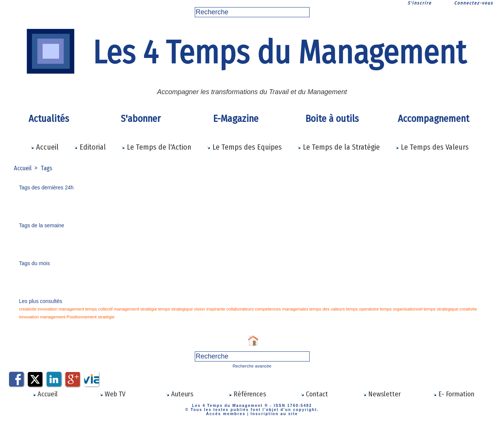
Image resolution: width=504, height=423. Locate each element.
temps (81, 309)
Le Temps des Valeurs (432, 147)
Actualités (49, 119)
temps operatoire (315, 309)
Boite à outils (332, 119)
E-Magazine (236, 119)
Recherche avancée (252, 365)
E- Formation (454, 393)
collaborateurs (210, 309)
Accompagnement (433, 119)
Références (247, 393)
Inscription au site (272, 412)
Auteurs (180, 393)
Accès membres (228, 412)
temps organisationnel (349, 309)
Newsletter (382, 393)
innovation (44, 309)
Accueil (44, 147)
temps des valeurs (285, 309)
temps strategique (154, 309)
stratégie (131, 309)
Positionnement (469, 309)
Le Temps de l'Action (156, 147)
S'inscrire (420, 3)
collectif (94, 309)
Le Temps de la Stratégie (339, 147)
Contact (314, 393)
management (64, 309)
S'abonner (141, 119)
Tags (48, 168)
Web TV (112, 393)
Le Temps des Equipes (244, 147)
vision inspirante (184, 309)
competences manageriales (246, 309)
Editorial (90, 147)
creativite (27, 309)
